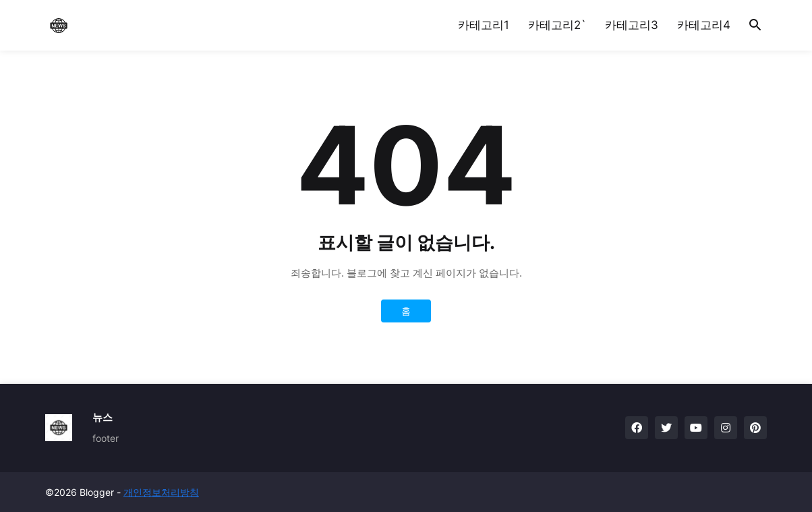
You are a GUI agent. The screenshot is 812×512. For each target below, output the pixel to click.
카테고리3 (632, 25)
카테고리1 (484, 25)
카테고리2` (557, 25)
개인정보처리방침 (161, 492)
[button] (755, 26)
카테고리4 (704, 25)
